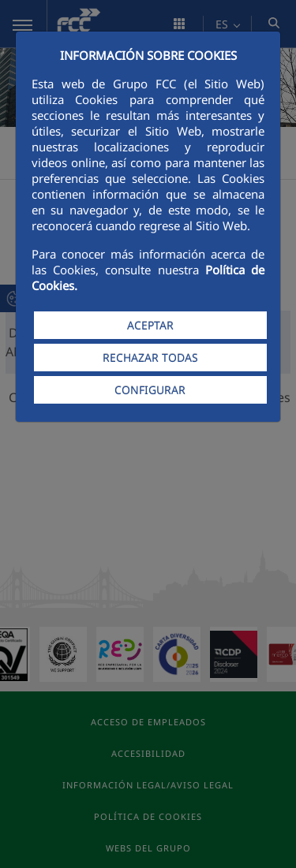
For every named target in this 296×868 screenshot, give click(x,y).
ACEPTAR (150, 325)
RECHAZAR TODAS (150, 358)
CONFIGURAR (150, 390)
